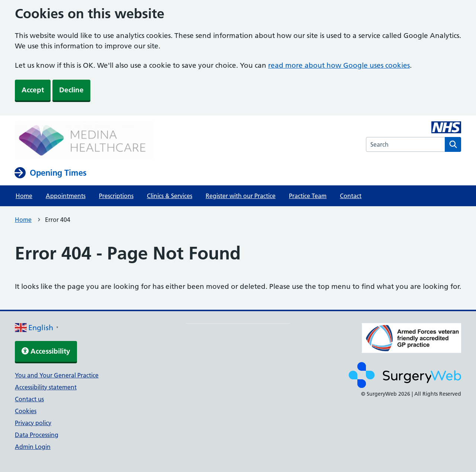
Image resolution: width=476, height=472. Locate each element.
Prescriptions (116, 196)
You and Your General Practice (57, 375)
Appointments (66, 196)
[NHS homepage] (84, 141)
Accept (33, 90)
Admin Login (33, 447)
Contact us (29, 399)
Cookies (26, 411)
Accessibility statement (46, 387)
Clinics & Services (170, 196)
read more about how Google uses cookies (339, 65)
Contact (351, 196)
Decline (71, 90)
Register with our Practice (241, 196)
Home (24, 196)
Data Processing (37, 435)
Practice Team (308, 196)
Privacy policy (33, 423)
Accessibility (46, 351)
